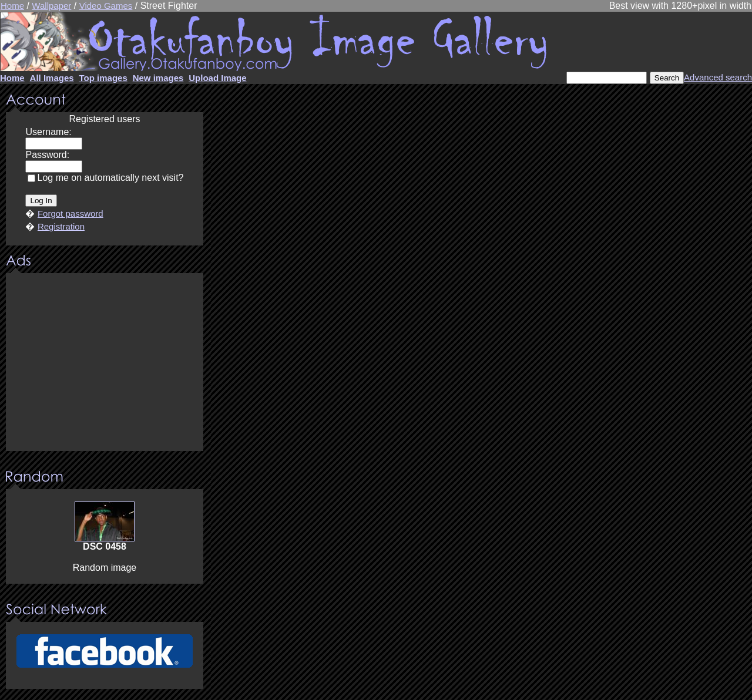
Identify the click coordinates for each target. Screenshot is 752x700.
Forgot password (70, 213)
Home (12, 6)
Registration (61, 226)
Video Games (106, 6)
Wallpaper (51, 6)
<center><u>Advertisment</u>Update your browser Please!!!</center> (105, 363)
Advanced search (718, 77)
